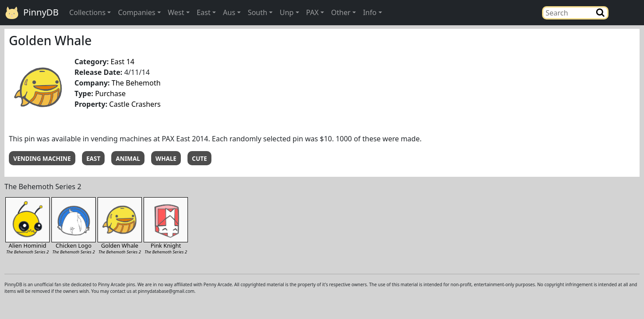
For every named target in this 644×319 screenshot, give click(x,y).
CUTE (199, 159)
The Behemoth (136, 83)
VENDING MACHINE (42, 159)
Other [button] (341, 12)
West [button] (176, 12)
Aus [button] (229, 12)
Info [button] (370, 12)
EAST (94, 159)
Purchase (110, 93)
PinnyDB (32, 13)
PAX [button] (312, 12)
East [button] (204, 12)
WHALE (166, 159)
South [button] (258, 12)
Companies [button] (137, 12)
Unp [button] (287, 12)
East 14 (122, 62)
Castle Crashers (135, 104)
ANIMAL (128, 159)
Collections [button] (87, 12)
